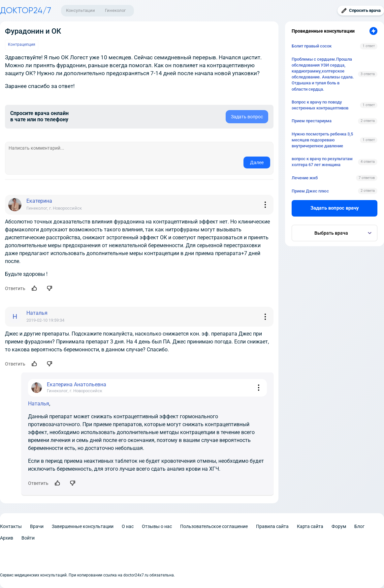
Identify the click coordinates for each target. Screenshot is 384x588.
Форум (339, 526)
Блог (359, 526)
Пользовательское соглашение (214, 526)
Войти (28, 538)
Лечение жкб (305, 178)
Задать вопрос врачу (335, 208)
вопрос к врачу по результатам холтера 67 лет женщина (322, 162)
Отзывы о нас (157, 526)
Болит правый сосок (312, 46)
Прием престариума (312, 121)
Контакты (11, 526)
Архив (7, 538)
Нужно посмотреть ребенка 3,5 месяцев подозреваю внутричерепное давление (322, 140)
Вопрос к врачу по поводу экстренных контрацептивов (320, 105)
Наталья (39, 404)
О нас (128, 526)
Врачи (37, 526)
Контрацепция (22, 44)
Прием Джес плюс (310, 191)
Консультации (80, 10)
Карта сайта (310, 526)
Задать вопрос (247, 117)
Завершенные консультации (83, 526)
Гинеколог (115, 10)
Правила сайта (272, 526)
